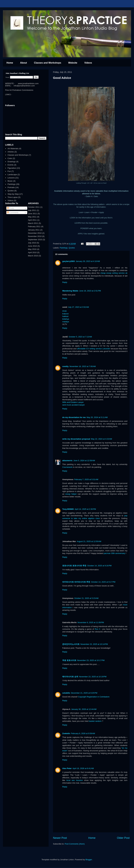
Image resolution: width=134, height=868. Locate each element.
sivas (64, 311)
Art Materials (13, 149)
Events (10, 165)
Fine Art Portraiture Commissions (19, 90)
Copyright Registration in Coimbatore (94, 697)
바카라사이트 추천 (82, 582)
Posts (10, 208)
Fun (9, 171)
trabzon (65, 314)
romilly (65, 366)
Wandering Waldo (70, 291)
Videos (88, 63)
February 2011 (34, 226)
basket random (95, 721)
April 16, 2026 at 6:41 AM (83, 768)
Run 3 (97, 629)
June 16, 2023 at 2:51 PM (90, 291)
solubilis (66, 693)
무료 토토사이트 (69, 660)
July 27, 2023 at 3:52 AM (78, 307)
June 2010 (32, 246)
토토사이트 (67, 566)
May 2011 (32, 217)
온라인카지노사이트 (71, 644)
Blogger (89, 860)
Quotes (72, 248)
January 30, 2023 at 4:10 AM (88, 261)
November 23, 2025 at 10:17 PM (91, 660)
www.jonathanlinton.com (28, 83)
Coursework (68, 467)
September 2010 (35, 240)
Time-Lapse (13, 197)
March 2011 (33, 223)
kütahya (66, 319)
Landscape (12, 174)
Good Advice (62, 78)
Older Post (123, 838)
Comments (13, 213)
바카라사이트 (68, 582)
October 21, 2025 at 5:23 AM (86, 598)
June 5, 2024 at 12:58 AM (84, 461)
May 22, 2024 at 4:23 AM (102, 439)
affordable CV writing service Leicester (94, 349)
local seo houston (75, 780)
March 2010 (33, 256)
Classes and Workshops (48, 63)
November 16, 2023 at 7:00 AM (83, 366)
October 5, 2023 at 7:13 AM (80, 337)
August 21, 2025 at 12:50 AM (89, 541)
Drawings (11, 162)
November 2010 (35, 236)
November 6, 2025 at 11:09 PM (91, 622)
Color (10, 158)
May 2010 (32, 249)
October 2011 (34, 207)
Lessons (11, 178)
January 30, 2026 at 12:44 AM (84, 709)
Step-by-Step (13, 194)
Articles (11, 152)
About (23, 63)
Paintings (64, 248)
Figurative (12, 168)
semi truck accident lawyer (73, 405)
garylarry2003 (69, 261)
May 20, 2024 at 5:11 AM (97, 417)
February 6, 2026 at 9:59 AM (83, 733)
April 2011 (32, 220)
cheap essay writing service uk (114, 273)
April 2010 (32, 252)
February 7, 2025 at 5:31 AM (86, 479)
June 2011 (32, 214)
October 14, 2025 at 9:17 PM (103, 582)
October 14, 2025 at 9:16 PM (99, 566)
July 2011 (32, 210)
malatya (66, 322)
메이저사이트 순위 (70, 677)
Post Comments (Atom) (75, 844)
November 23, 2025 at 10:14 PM (94, 644)
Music (10, 181)
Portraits (11, 187)
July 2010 (32, 243)
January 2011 (34, 230)
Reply (65, 282)
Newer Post (60, 838)
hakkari (65, 316)
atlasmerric (67, 461)
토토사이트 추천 (79, 566)
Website (73, 63)
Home (10, 63)
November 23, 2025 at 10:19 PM (93, 677)
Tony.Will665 (68, 509)
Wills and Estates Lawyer (73, 402)
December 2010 (35, 233)
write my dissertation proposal (76, 439)
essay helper (71, 494)
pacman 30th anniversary (115, 553)
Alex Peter (67, 768)
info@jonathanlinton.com (24, 86)
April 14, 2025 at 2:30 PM (85, 509)
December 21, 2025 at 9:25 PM (84, 693)
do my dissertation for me (74, 417)
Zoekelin (66, 733)
